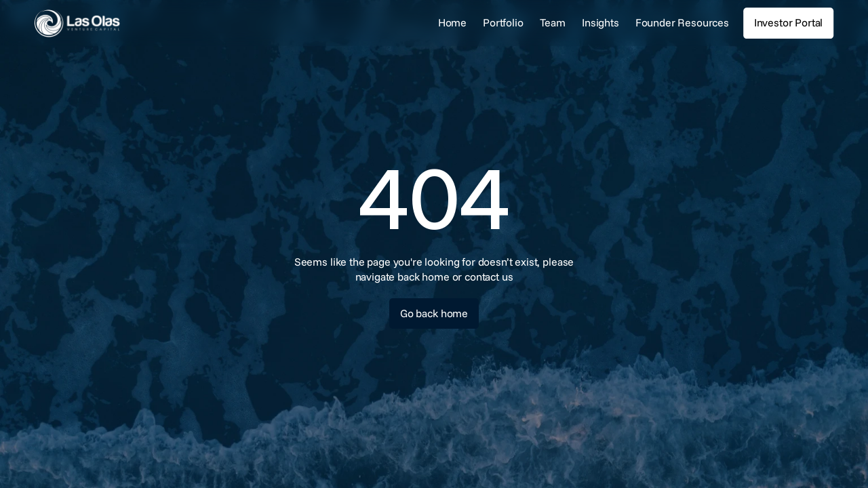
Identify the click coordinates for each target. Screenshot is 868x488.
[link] (118, 23)
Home (452, 22)
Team (553, 22)
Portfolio (503, 22)
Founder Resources (682, 22)
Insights (600, 22)
